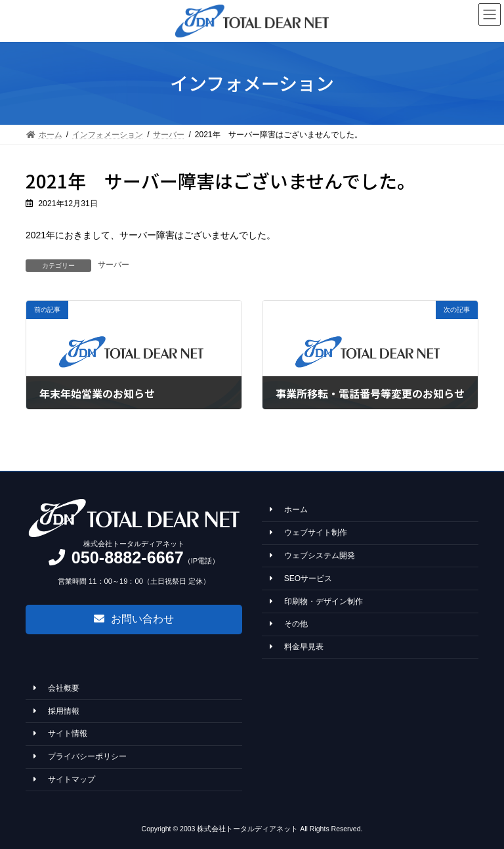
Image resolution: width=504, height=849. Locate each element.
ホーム (289, 510)
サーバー (114, 265)
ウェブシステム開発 (312, 555)
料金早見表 (297, 647)
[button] (134, 619)
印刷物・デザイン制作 (316, 601)
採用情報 (56, 710)
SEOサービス (301, 578)
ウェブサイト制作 (308, 533)
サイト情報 (60, 733)
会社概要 (56, 688)
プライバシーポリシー (80, 756)
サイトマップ (64, 779)
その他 (289, 624)
